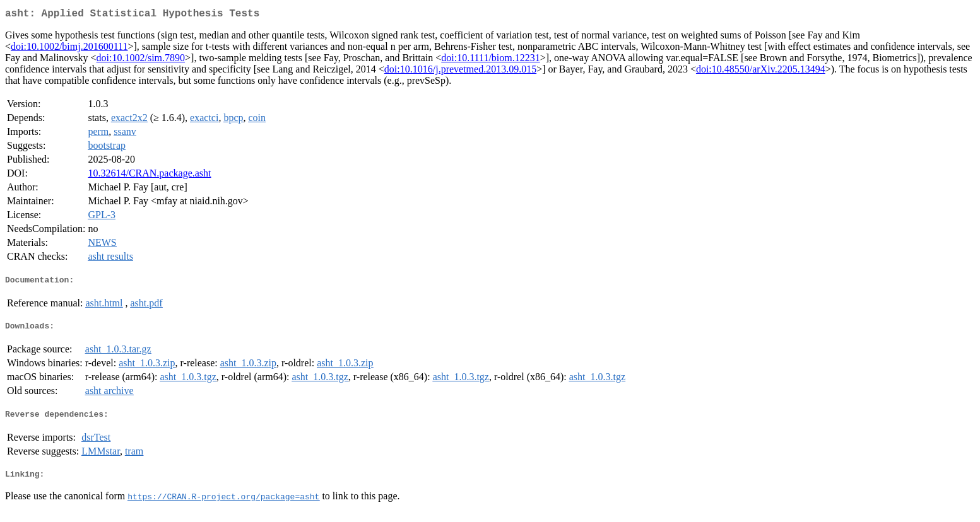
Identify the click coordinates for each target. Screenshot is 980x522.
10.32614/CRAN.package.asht (149, 176)
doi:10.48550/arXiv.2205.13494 (761, 72)
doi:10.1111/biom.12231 (490, 60)
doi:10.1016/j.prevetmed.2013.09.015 (460, 72)
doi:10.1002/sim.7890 (141, 60)
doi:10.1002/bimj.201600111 (69, 49)
